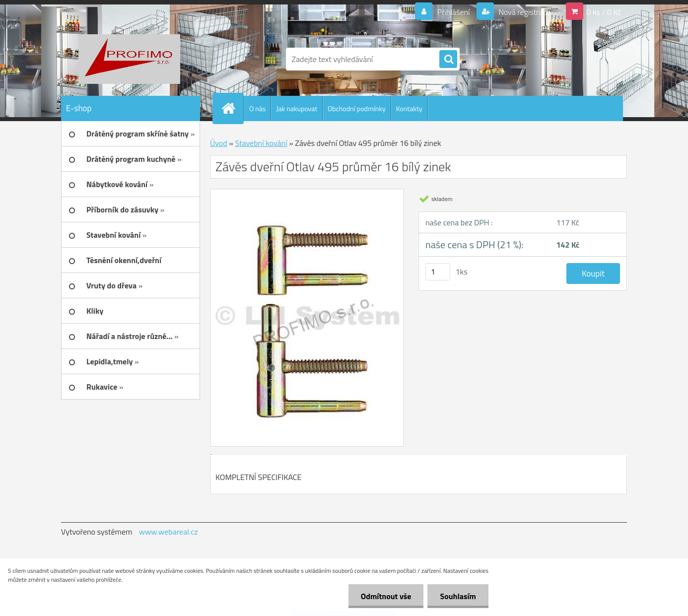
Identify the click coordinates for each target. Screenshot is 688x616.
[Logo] (129, 59)
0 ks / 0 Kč (604, 12)
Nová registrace (524, 12)
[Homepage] (232, 108)
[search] (448, 60)
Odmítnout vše (386, 596)
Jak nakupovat (297, 108)
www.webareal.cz (169, 532)
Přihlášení (453, 12)
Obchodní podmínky (357, 108)
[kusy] (438, 272)
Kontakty (409, 108)
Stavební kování (261, 143)
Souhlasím (458, 596)
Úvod (219, 143)
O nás (257, 108)
